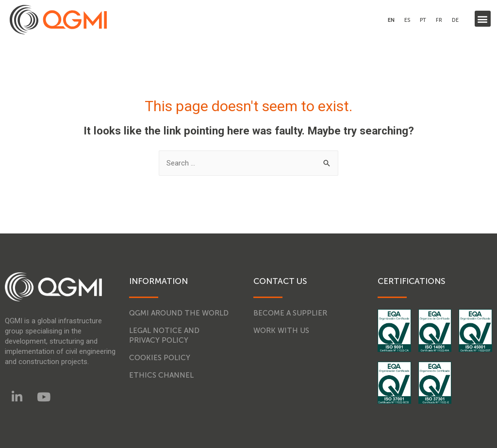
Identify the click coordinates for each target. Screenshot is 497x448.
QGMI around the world (179, 313)
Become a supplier (290, 313)
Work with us (281, 331)
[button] (483, 19)
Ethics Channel (161, 375)
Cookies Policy (160, 358)
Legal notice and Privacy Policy (164, 335)
